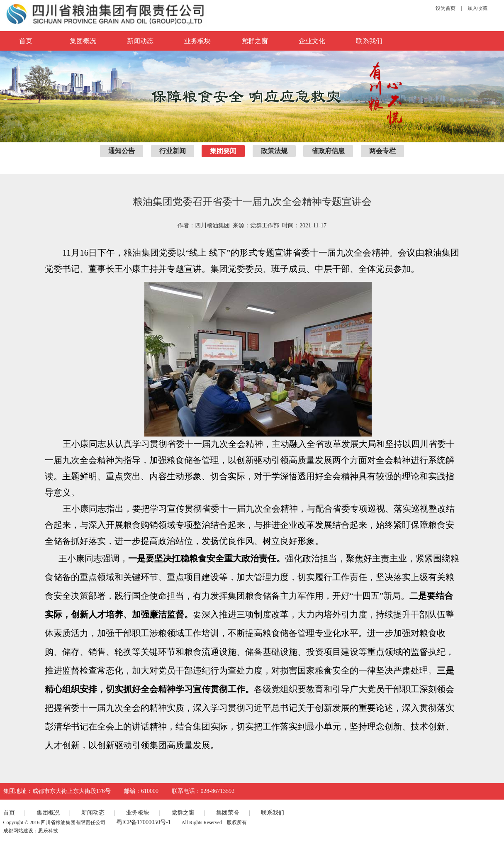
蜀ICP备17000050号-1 (143, 822)
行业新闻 (173, 151)
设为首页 (446, 8)
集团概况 (83, 41)
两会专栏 (382, 151)
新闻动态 (140, 41)
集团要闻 (223, 151)
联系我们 (369, 41)
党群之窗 (255, 41)
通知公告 (122, 151)
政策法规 (274, 151)
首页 (9, 813)
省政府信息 (328, 151)
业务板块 (197, 41)
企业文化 (312, 41)
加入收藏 (477, 8)
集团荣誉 (228, 813)
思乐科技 (48, 831)
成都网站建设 (18, 831)
